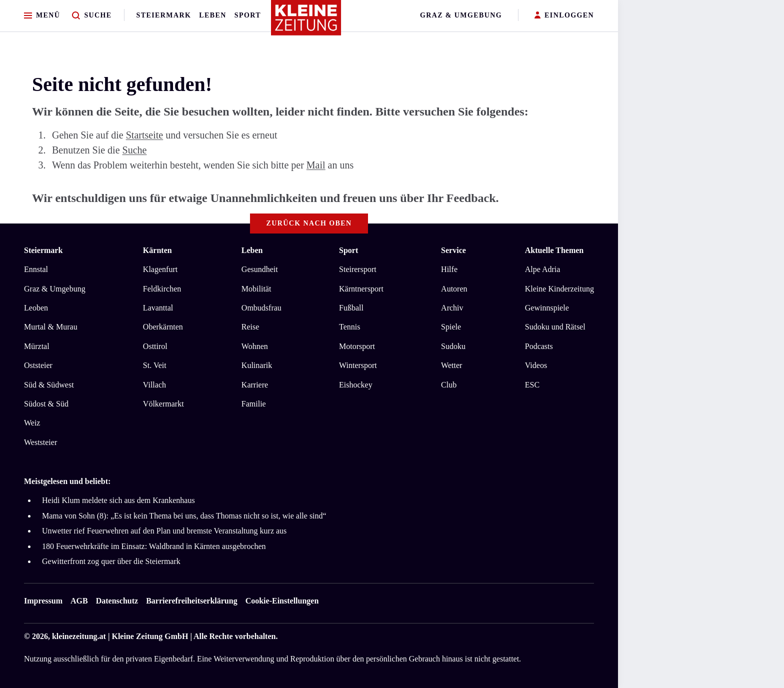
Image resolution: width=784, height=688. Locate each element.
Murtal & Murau (51, 327)
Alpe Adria (543, 269)
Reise (250, 327)
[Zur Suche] (92, 16)
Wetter (451, 365)
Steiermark (164, 15)
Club (449, 385)
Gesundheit (260, 269)
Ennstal (36, 269)
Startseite (144, 135)
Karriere (255, 385)
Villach (154, 385)
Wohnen (255, 346)
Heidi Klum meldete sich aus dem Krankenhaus (118, 500)
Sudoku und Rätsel (555, 327)
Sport (248, 15)
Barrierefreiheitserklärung (191, 601)
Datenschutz (117, 601)
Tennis (349, 327)
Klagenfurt (160, 269)
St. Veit (155, 365)
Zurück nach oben (309, 223)
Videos (536, 365)
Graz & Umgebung (461, 15)
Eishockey (356, 385)
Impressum (43, 601)
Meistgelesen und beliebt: (67, 481)
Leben (212, 15)
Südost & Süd (46, 404)
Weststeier (40, 442)
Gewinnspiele (547, 308)
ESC (532, 385)
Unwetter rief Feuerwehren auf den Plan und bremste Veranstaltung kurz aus (164, 531)
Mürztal (37, 346)
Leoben (36, 308)
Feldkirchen (162, 289)
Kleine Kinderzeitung (559, 289)
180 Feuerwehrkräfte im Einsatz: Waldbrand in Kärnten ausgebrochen (154, 546)
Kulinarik (257, 365)
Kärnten (157, 250)
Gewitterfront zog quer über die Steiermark (111, 561)
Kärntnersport (361, 289)
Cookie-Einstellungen (282, 601)
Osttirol (155, 346)
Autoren (454, 289)
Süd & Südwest (49, 385)
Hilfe (449, 269)
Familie (254, 404)
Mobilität (256, 289)
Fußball (351, 308)
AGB (79, 601)
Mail (316, 165)
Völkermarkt (163, 404)
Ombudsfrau (261, 308)
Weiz (32, 423)
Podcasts (539, 346)
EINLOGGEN (564, 16)
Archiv (452, 308)
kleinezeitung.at (79, 636)
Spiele (451, 327)
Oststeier (38, 365)
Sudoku (453, 346)
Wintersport (358, 365)
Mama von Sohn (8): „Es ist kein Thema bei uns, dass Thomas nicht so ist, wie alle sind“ (184, 516)
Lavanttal (158, 308)
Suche (135, 150)
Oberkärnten (163, 327)
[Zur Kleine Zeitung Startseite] (306, 22)
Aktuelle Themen (554, 250)
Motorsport (357, 346)
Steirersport (358, 269)
